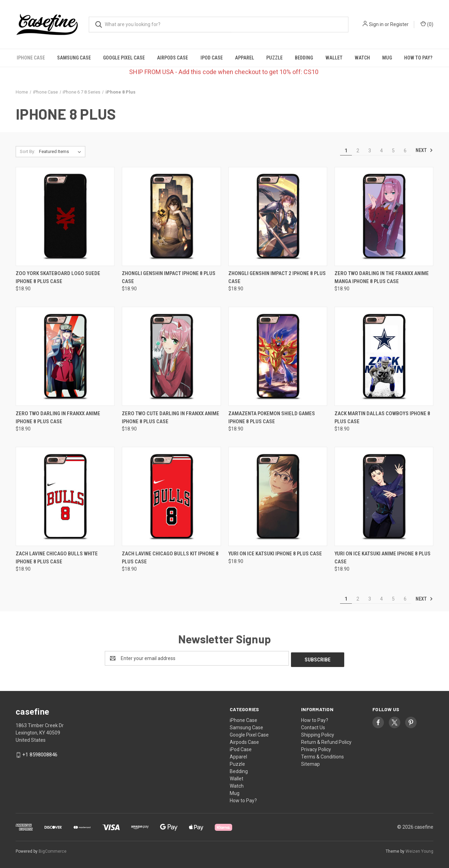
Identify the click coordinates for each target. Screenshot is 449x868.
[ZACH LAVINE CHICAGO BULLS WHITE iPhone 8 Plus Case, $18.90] (65, 496)
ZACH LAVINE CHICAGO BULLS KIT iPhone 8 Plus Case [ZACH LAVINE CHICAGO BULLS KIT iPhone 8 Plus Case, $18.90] (170, 558)
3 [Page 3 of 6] (370, 151)
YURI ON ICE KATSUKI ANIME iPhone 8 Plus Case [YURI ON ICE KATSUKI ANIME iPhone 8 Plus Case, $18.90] (383, 558)
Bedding (304, 58)
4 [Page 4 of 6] (381, 151)
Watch (362, 58)
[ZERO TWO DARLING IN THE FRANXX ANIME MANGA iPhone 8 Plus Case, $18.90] (384, 216)
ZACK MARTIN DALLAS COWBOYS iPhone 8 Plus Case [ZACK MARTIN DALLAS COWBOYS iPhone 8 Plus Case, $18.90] (382, 417)
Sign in (376, 24)
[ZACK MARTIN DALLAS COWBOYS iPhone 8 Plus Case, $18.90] (384, 356)
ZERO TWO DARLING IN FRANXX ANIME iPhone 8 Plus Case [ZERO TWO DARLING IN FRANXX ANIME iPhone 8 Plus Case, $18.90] (58, 417)
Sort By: (27, 151)
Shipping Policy (318, 733)
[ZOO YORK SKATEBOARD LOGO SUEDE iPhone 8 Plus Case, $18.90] (65, 216)
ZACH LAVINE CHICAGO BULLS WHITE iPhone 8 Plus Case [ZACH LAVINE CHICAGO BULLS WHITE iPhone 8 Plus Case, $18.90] (57, 558)
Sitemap (310, 763)
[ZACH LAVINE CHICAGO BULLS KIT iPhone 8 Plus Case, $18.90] (171, 496)
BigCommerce (53, 850)
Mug (387, 58)
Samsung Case (74, 58)
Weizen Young (419, 850)
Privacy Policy (316, 748)
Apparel (245, 58)
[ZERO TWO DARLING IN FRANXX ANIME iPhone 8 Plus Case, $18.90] (65, 356)
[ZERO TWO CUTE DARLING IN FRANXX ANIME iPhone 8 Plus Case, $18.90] (171, 356)
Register (399, 24)
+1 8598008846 (40, 753)
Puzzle (274, 58)
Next (424, 150)
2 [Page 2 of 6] (358, 151)
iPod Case (212, 58)
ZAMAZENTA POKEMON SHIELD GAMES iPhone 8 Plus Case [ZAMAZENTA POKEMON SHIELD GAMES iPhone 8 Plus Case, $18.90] (272, 417)
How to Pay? (418, 58)
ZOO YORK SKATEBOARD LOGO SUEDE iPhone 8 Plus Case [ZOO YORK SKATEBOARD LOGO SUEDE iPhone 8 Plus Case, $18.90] (58, 277)
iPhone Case (31, 58)
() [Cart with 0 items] (427, 24)
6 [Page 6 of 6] (405, 151)
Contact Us (313, 726)
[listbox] (61, 152)
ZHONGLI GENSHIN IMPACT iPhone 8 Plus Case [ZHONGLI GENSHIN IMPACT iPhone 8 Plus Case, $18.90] (169, 277)
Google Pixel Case (124, 58)
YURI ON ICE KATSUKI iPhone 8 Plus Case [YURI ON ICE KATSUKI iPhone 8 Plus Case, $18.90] (275, 554)
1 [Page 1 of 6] (346, 151)
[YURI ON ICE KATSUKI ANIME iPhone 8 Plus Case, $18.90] (384, 496)
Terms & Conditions (322, 755)
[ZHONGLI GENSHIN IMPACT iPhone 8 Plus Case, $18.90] (171, 216)
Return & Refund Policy (326, 741)
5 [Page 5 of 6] (393, 151)
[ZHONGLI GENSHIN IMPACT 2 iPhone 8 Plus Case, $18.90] (278, 216)
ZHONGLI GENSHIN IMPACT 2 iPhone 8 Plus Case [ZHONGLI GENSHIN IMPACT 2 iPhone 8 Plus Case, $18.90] (277, 277)
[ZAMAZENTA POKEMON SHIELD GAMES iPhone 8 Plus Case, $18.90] (278, 356)
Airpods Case (172, 58)
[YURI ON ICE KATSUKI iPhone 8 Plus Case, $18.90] (278, 496)
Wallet (334, 58)
